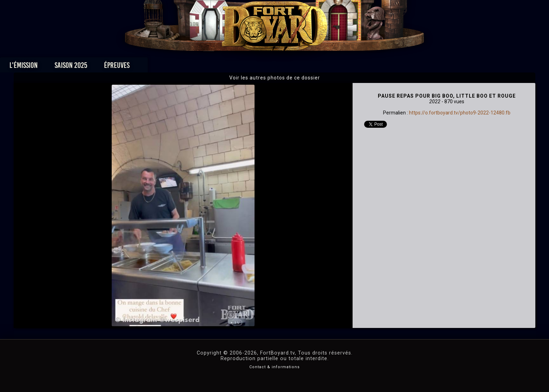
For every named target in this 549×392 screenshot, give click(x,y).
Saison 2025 (165, 67)
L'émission (118, 67)
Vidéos (286, 67)
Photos (250, 67)
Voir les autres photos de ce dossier (275, 78)
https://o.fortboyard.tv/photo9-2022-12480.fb (460, 113)
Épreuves (211, 67)
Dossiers (323, 67)
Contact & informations (274, 367)
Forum (361, 67)
